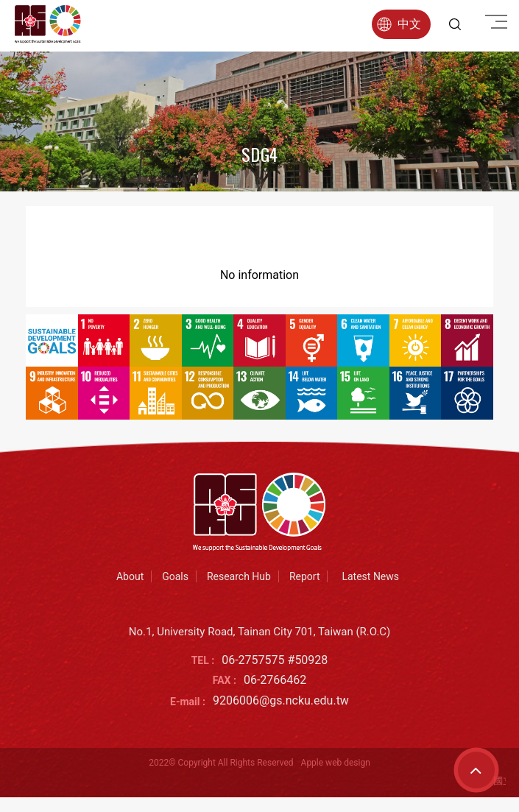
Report (305, 576)
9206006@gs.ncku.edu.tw (281, 700)
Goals (175, 576)
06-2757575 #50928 (275, 660)
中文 (399, 24)
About (130, 576)
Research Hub (239, 576)
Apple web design (336, 763)
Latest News (370, 576)
